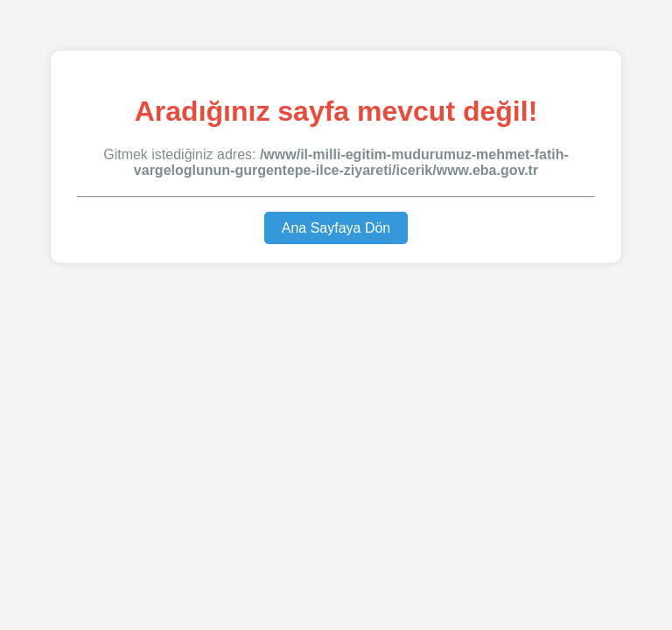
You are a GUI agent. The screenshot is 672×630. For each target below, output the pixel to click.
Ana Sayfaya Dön (336, 228)
